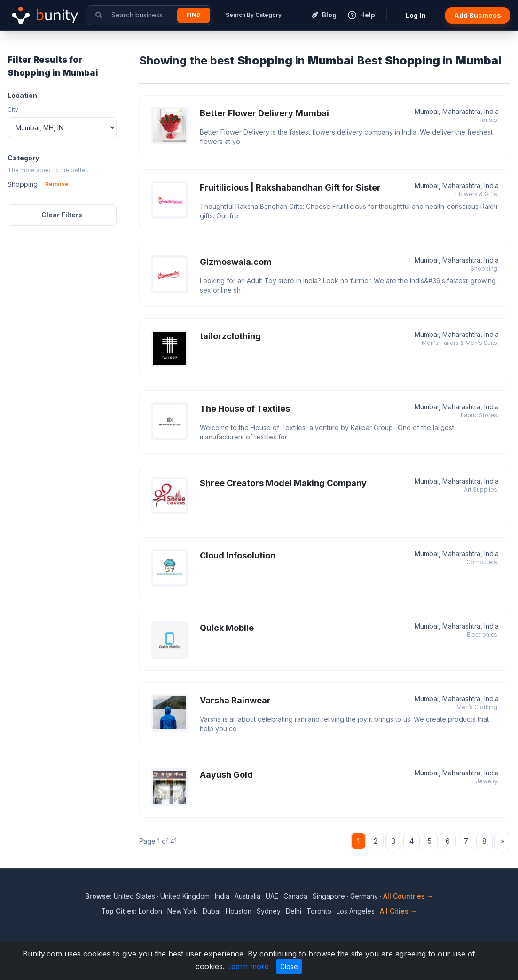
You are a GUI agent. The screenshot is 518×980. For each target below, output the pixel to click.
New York (182, 911)
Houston (239, 911)
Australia (247, 896)
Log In (416, 15)
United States (134, 896)
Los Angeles (356, 911)
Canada (295, 896)
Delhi (294, 911)
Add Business (478, 15)
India (222, 896)
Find (194, 15)
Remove (57, 184)
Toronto (319, 911)
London (150, 911)
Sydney (269, 911)
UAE (272, 896)
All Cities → (398, 911)
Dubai (212, 911)
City (13, 109)
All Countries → (408, 896)
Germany (364, 896)
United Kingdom (185, 896)
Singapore (329, 896)
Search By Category (254, 15)
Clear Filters (62, 215)
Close (289, 967)
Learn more (248, 966)
